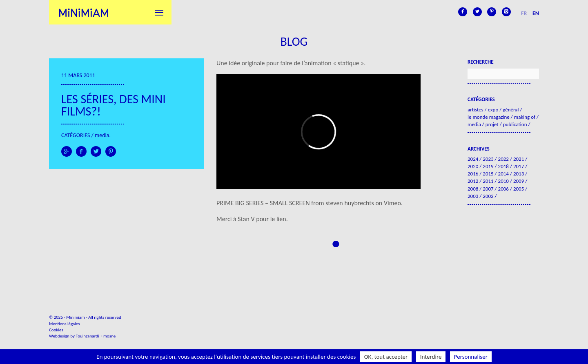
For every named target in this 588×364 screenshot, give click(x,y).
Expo (493, 110)
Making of (525, 117)
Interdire (431, 357)
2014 (503, 174)
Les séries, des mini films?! (114, 105)
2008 (473, 189)
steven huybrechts (350, 203)
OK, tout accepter (386, 357)
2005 (519, 189)
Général (511, 110)
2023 (488, 159)
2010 (503, 181)
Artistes (476, 110)
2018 (503, 166)
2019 (488, 166)
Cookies (56, 330)
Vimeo (392, 203)
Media (102, 135)
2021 (519, 159)
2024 (473, 159)
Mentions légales (65, 324)
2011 (488, 181)
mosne (109, 336)
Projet (492, 124)
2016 (473, 174)
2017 (519, 166)
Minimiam (84, 12)
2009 (519, 181)
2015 (488, 174)
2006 (503, 189)
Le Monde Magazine (489, 117)
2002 (488, 196)
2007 (488, 189)
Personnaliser (471, 357)
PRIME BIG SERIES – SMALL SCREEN (263, 203)
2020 (473, 166)
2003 (473, 196)
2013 (519, 174)
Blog (294, 41)
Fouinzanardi (87, 336)
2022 (503, 159)
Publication (515, 124)
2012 (473, 181)
